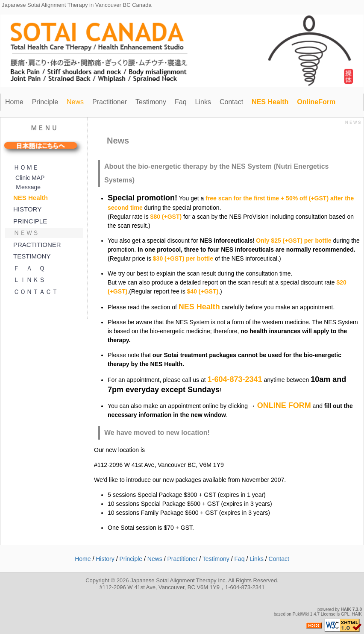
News (155, 559)
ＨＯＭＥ (26, 167)
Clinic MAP (30, 178)
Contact (231, 102)
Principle (45, 102)
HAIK (346, 609)
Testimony (151, 102)
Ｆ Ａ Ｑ (29, 268)
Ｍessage (28, 187)
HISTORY (27, 209)
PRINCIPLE (30, 221)
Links (203, 102)
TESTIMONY (32, 256)
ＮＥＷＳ (26, 233)
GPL (345, 614)
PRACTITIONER (37, 245)
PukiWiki (301, 614)
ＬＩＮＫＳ (29, 280)
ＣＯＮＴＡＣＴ (36, 292)
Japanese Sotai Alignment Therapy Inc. (179, 580)
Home (14, 102)
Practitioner (110, 102)
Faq (181, 102)
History (105, 559)
